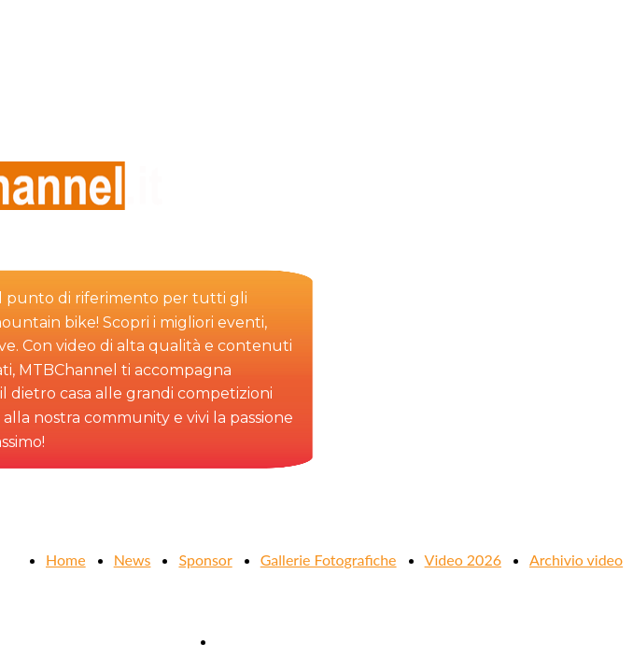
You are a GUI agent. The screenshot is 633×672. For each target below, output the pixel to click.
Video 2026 (463, 560)
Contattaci (250, 641)
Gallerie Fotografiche (329, 560)
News (133, 560)
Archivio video (576, 560)
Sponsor (205, 560)
